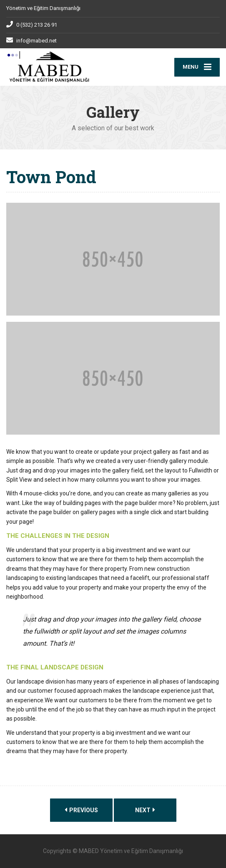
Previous (81, 810)
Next (145, 810)
